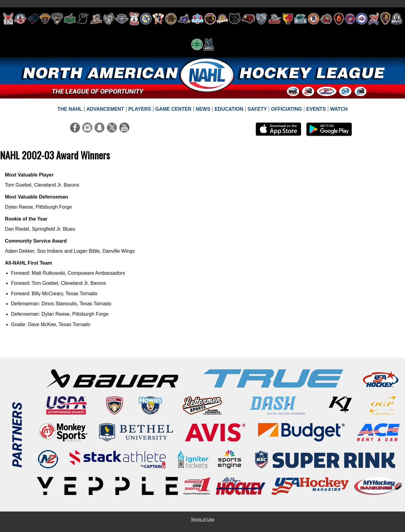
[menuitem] (70, 109)
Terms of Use (202, 519)
